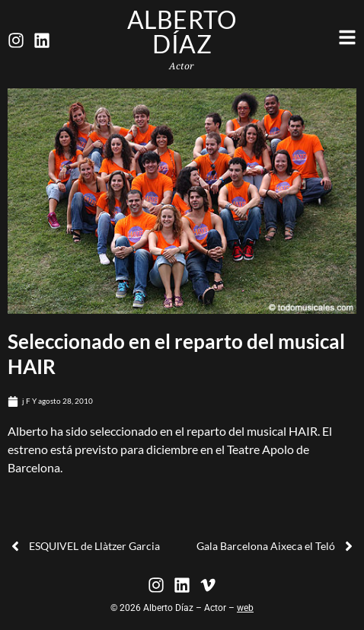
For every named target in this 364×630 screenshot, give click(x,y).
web (245, 608)
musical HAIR (282, 431)
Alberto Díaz (182, 32)
